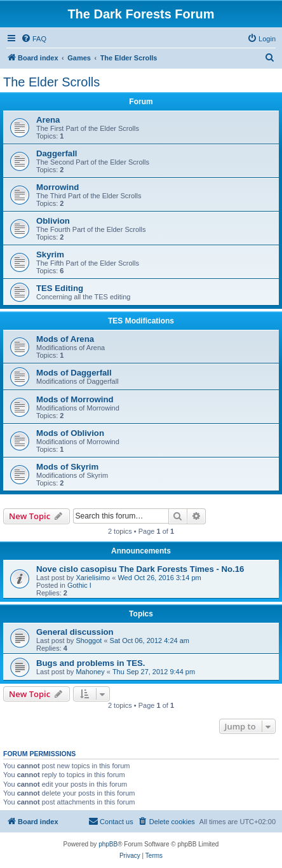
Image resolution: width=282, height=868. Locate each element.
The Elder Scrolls (51, 82)
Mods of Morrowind (75, 399)
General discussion (75, 632)
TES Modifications (141, 321)
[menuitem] (34, 39)
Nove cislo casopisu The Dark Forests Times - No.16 (140, 569)
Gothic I (79, 585)
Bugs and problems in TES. (91, 663)
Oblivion (53, 221)
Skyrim (50, 254)
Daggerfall (57, 153)
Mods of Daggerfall (74, 373)
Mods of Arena (65, 339)
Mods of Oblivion (70, 433)
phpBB (108, 844)
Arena (48, 120)
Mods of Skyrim (67, 467)
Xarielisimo (93, 578)
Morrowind (57, 187)
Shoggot (89, 641)
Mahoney (90, 672)
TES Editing (60, 288)
